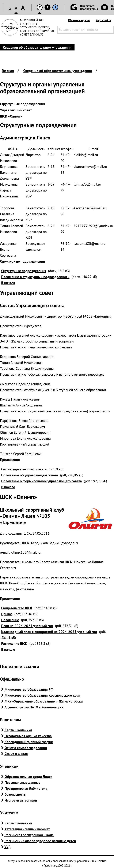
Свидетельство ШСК (17, 608)
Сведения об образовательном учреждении (58, 71)
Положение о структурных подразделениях (35, 277)
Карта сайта (103, 20)
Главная (8, 71)
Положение (10, 620)
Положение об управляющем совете (30, 475)
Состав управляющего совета (24, 469)
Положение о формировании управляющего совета (41, 481)
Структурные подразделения (24, 271)
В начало (8, 283)
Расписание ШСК (14, 644)
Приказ (7, 614)
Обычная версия (79, 20)
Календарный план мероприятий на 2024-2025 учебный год (49, 632)
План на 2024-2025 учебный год (27, 626)
